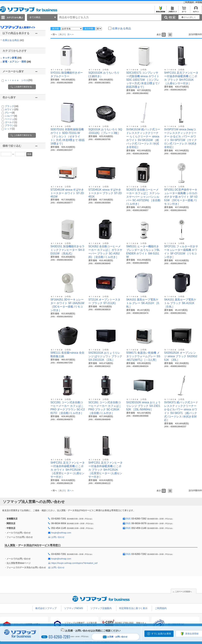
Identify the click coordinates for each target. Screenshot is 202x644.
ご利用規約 (189, 2)
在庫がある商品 (13, 40)
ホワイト (12, 109)
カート (184, 11)
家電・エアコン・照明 (17, 62)
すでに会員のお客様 (161, 634)
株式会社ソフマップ (46, 608)
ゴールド (11, 122)
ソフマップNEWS (74, 608)
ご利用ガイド (172, 11)
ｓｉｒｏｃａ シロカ (19, 80)
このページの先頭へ (183, 592)
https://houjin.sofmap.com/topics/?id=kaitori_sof (74, 563)
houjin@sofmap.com (61, 533)
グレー (10, 113)
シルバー (11, 116)
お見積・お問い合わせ (115, 637)
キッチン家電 (12, 58)
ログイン (196, 11)
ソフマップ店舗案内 (101, 608)
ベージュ (11, 119)
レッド (10, 129)
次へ (70, 34)
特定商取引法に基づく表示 (133, 608)
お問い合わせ (58, 537)
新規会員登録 (161, 11)
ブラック (12, 106)
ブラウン (11, 125)
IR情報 (199, 2)
